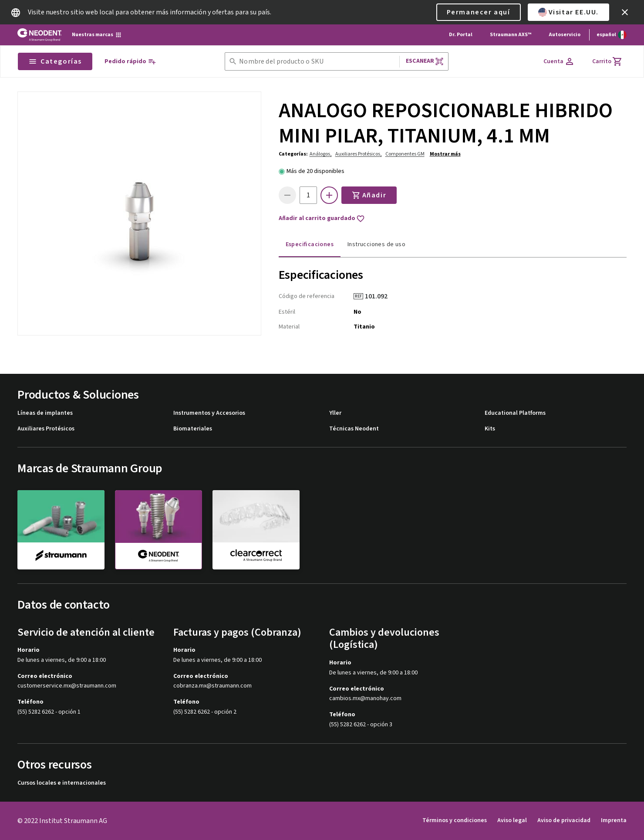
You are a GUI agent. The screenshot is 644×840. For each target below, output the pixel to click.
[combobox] (317, 62)
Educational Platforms (515, 413)
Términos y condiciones (455, 820)
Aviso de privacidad (564, 820)
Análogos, (321, 154)
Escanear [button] (425, 61)
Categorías (55, 61)
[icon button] (625, 12)
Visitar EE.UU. (568, 12)
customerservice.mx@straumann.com (67, 686)
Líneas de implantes (45, 413)
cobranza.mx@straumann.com (212, 686)
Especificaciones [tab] (310, 244)
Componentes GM (405, 154)
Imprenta (614, 820)
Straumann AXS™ (511, 35)
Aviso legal (512, 820)
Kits (490, 429)
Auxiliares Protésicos (46, 429)
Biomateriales (193, 429)
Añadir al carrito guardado (322, 219)
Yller (335, 413)
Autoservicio (565, 35)
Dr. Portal (461, 35)
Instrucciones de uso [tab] (376, 244)
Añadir (369, 195)
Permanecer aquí (479, 12)
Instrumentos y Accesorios (209, 413)
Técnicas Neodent (354, 429)
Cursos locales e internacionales (62, 783)
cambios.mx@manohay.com (365, 699)
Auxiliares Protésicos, (359, 154)
